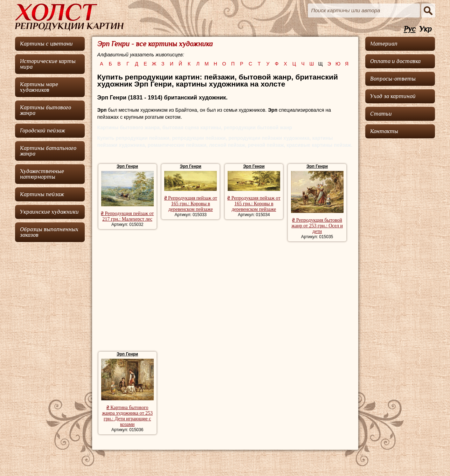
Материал (384, 44)
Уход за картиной (393, 96)
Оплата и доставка (395, 61)
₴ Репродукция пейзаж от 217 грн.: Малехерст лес (127, 216)
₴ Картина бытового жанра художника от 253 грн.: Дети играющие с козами (127, 416)
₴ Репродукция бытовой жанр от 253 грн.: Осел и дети (317, 226)
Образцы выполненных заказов (49, 232)
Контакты (384, 131)
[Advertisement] (225, 297)
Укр (425, 29)
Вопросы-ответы (393, 79)
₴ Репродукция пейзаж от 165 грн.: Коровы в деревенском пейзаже (191, 204)
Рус (410, 29)
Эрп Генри (127, 166)
